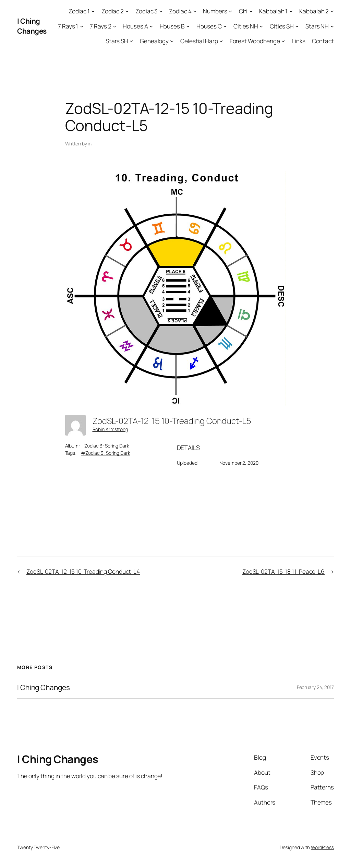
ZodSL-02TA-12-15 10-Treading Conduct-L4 (83, 571)
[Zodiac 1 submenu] (93, 11)
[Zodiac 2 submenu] (127, 11)
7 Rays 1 (68, 26)
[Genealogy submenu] (172, 41)
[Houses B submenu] (188, 26)
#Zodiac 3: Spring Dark (106, 453)
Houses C (209, 26)
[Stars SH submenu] (131, 41)
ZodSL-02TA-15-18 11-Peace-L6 (283, 571)
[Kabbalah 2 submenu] (332, 11)
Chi (243, 11)
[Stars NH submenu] (332, 26)
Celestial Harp (199, 41)
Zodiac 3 (146, 11)
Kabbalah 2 (314, 11)
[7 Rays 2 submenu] (114, 26)
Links (299, 41)
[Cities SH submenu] (297, 26)
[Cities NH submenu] (261, 26)
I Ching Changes (32, 26)
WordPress (322, 847)
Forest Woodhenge (255, 41)
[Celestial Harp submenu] (221, 41)
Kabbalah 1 (273, 11)
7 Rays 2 (100, 26)
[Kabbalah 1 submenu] (291, 11)
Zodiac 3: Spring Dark (107, 446)
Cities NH (246, 26)
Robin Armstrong (111, 429)
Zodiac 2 (113, 11)
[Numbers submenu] (230, 11)
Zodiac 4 (180, 11)
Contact (323, 41)
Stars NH (317, 26)
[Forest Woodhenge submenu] (283, 41)
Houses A (135, 26)
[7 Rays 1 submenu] (82, 26)
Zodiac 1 (79, 11)
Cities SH (282, 26)
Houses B (172, 26)
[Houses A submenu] (151, 26)
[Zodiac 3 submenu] (161, 11)
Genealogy (154, 41)
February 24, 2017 (315, 687)
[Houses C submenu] (225, 26)
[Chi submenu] (251, 11)
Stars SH (117, 41)
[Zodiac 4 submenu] (195, 11)
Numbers (215, 11)
